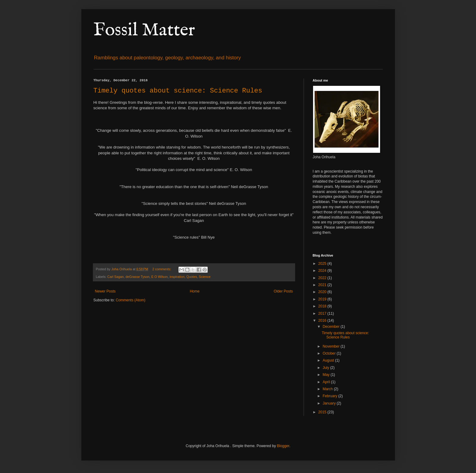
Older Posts (283, 291)
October (330, 353)
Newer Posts (105, 291)
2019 (323, 299)
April (327, 382)
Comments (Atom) (130, 300)
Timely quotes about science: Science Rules (178, 91)
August (329, 360)
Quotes (192, 277)
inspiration (177, 277)
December (331, 327)
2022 (323, 278)
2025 (323, 264)
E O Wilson (160, 277)
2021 (323, 285)
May (326, 375)
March (328, 389)
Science (205, 277)
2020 (323, 292)
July (326, 368)
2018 (323, 306)
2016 (323, 321)
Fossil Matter (144, 30)
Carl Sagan (115, 277)
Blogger (283, 446)
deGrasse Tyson (137, 277)
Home (195, 291)
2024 (323, 271)
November (331, 346)
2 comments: (162, 269)
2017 (323, 314)
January (330, 403)
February (330, 396)
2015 (323, 412)
